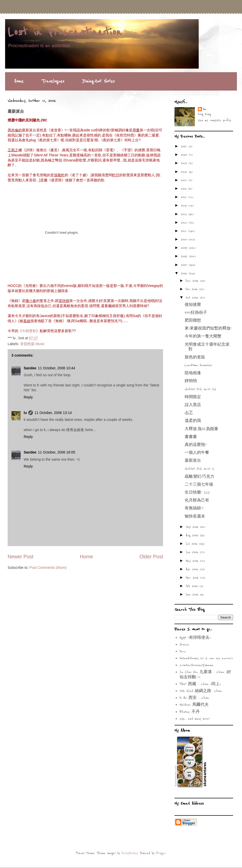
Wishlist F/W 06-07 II (200, 389)
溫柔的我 (193, 421)
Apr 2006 (193, 569)
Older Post (151, 557)
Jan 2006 (193, 595)
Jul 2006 (192, 544)
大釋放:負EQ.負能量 (201, 429)
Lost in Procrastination (65, 32)
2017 (185, 180)
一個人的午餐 (197, 453)
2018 (185, 172)
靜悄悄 (191, 381)
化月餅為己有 (197, 500)
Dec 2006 (193, 281)
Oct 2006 (193, 298)
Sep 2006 (193, 527)
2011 (185, 231)
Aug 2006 (193, 535)
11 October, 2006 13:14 (53, 413)
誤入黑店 (193, 405)
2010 (185, 240)
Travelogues (53, 81)
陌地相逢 (193, 373)
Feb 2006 (193, 586)
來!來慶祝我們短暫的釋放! (208, 329)
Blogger (161, 853)
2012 (185, 223)
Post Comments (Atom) (48, 568)
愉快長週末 (195, 517)
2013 (185, 214)
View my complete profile (215, 120)
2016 (185, 189)
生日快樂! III (197, 493)
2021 (185, 146)
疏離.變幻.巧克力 (199, 477)
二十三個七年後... (200, 485)
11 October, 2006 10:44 (57, 368)
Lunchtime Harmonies (198, 365)
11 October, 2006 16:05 (57, 452)
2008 (185, 256)
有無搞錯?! (194, 508)
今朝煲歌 (29, 331)
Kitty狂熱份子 (196, 313)
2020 (185, 155)
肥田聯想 (193, 321)
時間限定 (193, 397)
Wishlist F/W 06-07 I (199, 469)
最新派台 (193, 461)
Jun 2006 (193, 552)
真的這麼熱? (196, 445)
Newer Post (21, 557)
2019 (185, 163)
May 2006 (193, 561)
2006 (185, 273)
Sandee (30, 368)
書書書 (191, 437)
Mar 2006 (193, 578)
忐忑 (189, 413)
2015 (185, 197)
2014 (185, 206)
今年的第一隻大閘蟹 (203, 336)
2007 (185, 265)
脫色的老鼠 (195, 357)
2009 (185, 248)
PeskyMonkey (130, 853)
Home (19, 81)
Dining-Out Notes (99, 81)
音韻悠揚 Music (32, 344)
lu (25, 413)
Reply (28, 397)
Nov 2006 (192, 289)
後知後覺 (193, 305)
